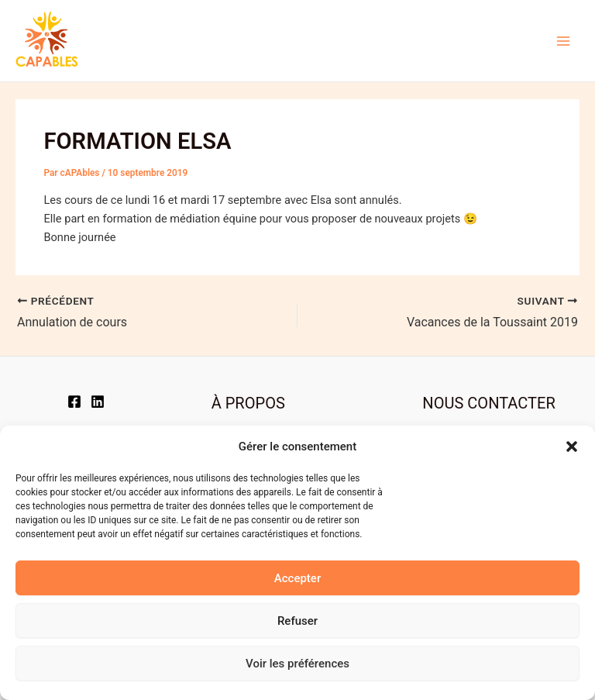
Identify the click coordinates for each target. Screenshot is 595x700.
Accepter (297, 578)
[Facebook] (74, 402)
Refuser (297, 621)
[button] (572, 447)
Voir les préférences (297, 664)
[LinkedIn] (98, 402)
